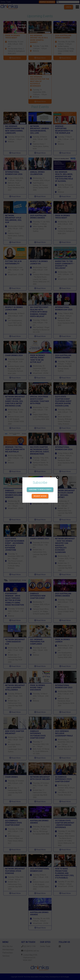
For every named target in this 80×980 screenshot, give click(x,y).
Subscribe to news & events (40, 490)
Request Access (40, 496)
